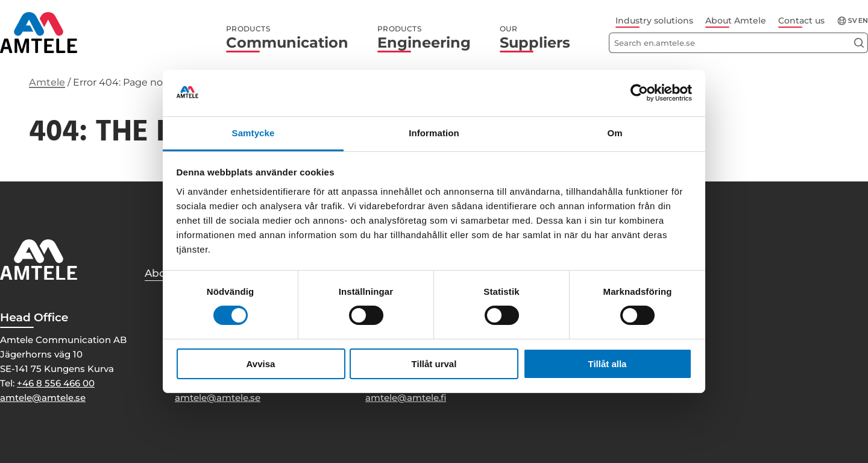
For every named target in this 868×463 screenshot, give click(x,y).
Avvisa (261, 364)
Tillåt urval (434, 364)
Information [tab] (434, 133)
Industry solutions (654, 20)
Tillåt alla (608, 364)
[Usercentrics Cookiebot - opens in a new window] (639, 93)
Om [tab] (615, 133)
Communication (287, 38)
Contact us (801, 20)
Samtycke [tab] (253, 133)
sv (853, 21)
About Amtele (736, 20)
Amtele (47, 82)
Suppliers (535, 38)
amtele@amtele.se (43, 398)
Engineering (424, 38)
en (863, 21)
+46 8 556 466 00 (56, 383)
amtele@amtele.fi (406, 398)
